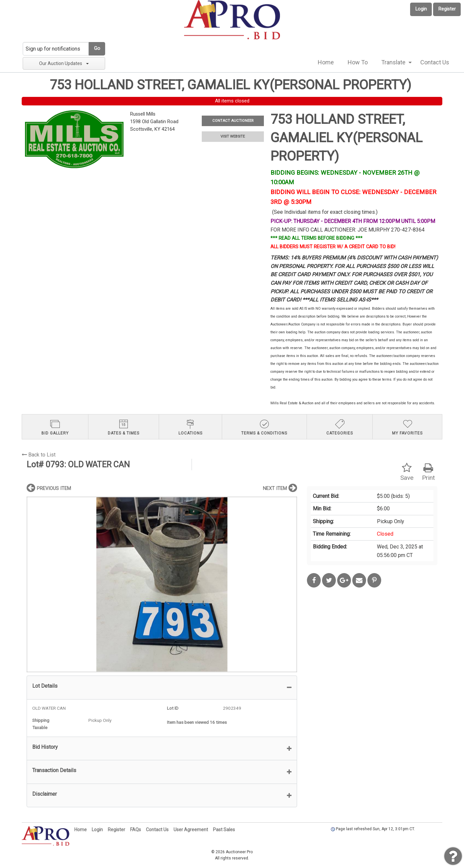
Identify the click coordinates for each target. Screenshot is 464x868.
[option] (162, 584)
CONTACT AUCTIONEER (233, 121)
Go (97, 48)
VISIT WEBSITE (233, 136)
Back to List (39, 455)
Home (326, 62)
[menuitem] (326, 62)
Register (447, 9)
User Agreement (191, 830)
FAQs (136, 830)
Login (421, 9)
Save (407, 472)
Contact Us (435, 62)
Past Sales (224, 830)
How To (358, 62)
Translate (393, 62)
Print (428, 472)
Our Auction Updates (64, 63)
